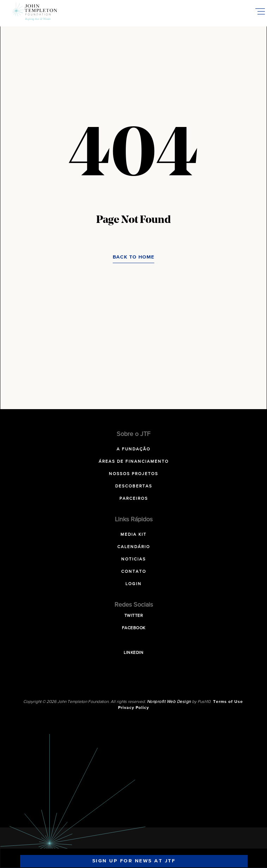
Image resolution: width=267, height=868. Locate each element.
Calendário (134, 547)
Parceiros (134, 499)
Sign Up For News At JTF (134, 861)
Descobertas (134, 486)
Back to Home (133, 257)
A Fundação (133, 449)
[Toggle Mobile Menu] (260, 11)
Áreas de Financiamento (134, 462)
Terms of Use (228, 702)
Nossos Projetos (133, 474)
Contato (134, 572)
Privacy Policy (133, 708)
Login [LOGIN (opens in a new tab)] (133, 584)
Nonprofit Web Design (169, 702)
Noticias (133, 559)
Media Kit (133, 535)
